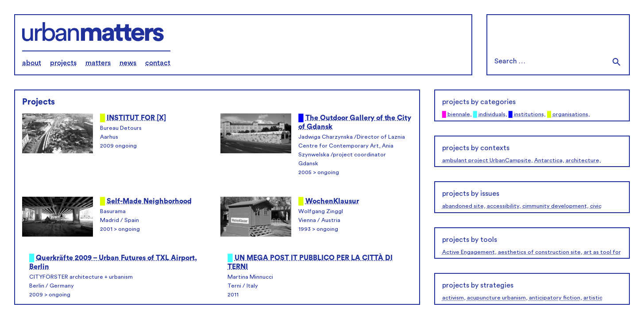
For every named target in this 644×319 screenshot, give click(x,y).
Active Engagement (469, 252)
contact (158, 63)
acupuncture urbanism (496, 298)
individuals (492, 114)
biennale (459, 114)
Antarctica (548, 160)
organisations (570, 114)
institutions (529, 114)
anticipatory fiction (555, 298)
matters (98, 63)
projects (63, 63)
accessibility (503, 206)
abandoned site (463, 206)
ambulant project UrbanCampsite (487, 160)
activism (453, 298)
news (128, 63)
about (32, 63)
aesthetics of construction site (539, 252)
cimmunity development (555, 206)
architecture (582, 160)
